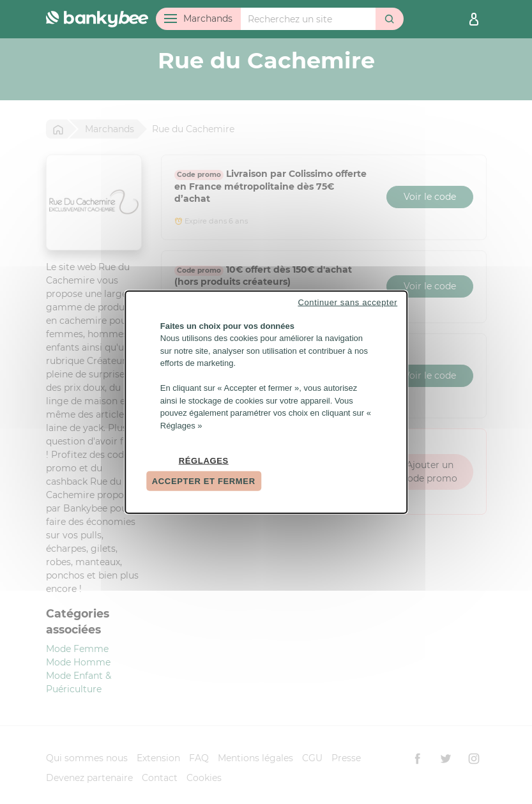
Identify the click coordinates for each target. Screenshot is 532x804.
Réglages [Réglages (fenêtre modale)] (204, 461)
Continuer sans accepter (347, 302)
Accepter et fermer (204, 481)
